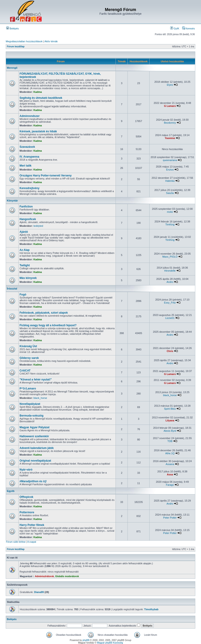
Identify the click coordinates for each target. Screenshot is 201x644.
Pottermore (27, 512)
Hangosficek (28, 219)
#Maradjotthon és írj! (33, 481)
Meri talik (25, 166)
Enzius (170, 170)
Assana (170, 464)
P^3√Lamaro (28, 389)
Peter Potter (170, 518)
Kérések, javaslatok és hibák (38, 131)
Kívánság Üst (28, 346)
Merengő (12, 68)
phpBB (86, 640)
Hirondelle (170, 271)
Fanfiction (26, 207)
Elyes (170, 85)
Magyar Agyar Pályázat (34, 427)
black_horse (40, 398)
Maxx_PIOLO (170, 257)
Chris (170, 351)
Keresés (188, 28)
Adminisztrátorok (44, 576)
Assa (170, 474)
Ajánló (24, 232)
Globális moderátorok (67, 576)
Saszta (170, 193)
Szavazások (27, 147)
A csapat (32, 542)
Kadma (38, 92)
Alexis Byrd (170, 431)
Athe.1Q (170, 453)
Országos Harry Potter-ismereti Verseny (46, 176)
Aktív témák (51, 41)
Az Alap (25, 250)
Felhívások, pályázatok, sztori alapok (44, 313)
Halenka (170, 181)
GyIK (175, 28)
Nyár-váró (26, 470)
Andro (170, 282)
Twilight (25, 265)
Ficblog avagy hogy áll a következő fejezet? (48, 325)
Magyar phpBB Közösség (110, 643)
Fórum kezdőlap (16, 47)
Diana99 (39, 592)
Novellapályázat (30, 404)
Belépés (13, 28)
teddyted (38, 226)
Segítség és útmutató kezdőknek (41, 98)
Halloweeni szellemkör (34, 436)
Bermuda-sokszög (31, 416)
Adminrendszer (30, 116)
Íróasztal (12, 289)
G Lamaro (170, 106)
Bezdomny (170, 123)
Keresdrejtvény (30, 188)
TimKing (170, 224)
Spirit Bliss (170, 409)
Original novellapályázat (35, 461)
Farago (170, 485)
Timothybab (151, 609)
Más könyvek (28, 278)
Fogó (23, 295)
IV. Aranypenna (29, 157)
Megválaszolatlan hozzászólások (24, 41)
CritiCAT (25, 371)
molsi (170, 212)
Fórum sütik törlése (16, 542)
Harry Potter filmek (32, 525)
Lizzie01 (170, 318)
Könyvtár (12, 201)
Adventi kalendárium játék (37, 448)
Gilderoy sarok (29, 358)
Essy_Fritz (170, 303)
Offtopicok (26, 497)
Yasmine (170, 138)
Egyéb (11, 491)
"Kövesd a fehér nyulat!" (36, 380)
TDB (170, 441)
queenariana (170, 160)
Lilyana (170, 420)
